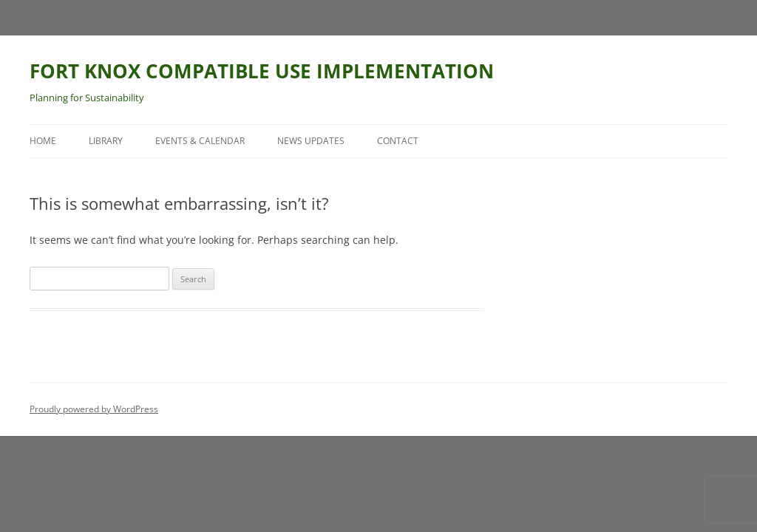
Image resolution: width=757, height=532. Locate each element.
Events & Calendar (200, 141)
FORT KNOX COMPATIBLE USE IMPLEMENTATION (262, 71)
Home (43, 141)
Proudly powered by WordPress (94, 409)
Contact (398, 141)
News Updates (311, 141)
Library (106, 141)
